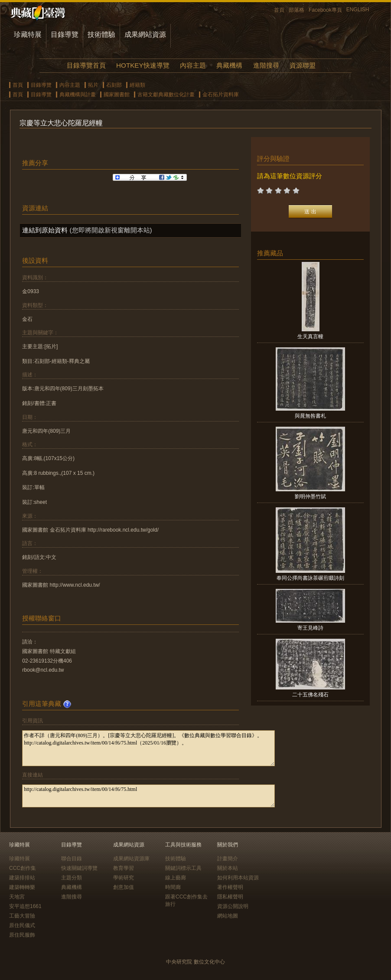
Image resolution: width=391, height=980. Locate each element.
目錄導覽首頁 (86, 65)
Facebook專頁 (325, 10)
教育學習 (124, 868)
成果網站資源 (145, 34)
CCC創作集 (23, 868)
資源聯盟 (303, 65)
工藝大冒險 (22, 916)
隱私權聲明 (230, 897)
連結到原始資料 (45, 230)
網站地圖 (228, 916)
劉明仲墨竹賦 (310, 497)
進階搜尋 (266, 65)
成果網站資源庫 (131, 859)
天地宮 (17, 897)
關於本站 (228, 868)
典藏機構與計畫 (78, 95)
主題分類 (72, 878)
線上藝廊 (176, 878)
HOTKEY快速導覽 (143, 65)
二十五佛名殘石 (310, 695)
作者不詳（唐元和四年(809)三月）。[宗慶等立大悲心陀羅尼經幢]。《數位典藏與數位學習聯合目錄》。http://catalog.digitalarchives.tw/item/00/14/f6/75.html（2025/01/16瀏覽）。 (148, 748)
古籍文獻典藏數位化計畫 (166, 95)
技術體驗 (101, 34)
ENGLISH (358, 10)
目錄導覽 (65, 34)
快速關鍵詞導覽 (79, 868)
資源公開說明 (233, 906)
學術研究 (124, 878)
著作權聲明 (230, 887)
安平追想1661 (25, 906)
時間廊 (173, 887)
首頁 (279, 10)
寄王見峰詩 (310, 628)
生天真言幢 (310, 336)
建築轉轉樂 (22, 887)
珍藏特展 (28, 34)
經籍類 (137, 85)
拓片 (93, 85)
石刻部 (114, 85)
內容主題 (193, 65)
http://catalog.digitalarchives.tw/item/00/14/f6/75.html (148, 796)
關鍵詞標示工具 (183, 868)
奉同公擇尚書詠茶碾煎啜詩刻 (310, 578)
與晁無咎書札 (310, 416)
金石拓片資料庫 (221, 95)
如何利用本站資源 (238, 878)
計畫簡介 (228, 859)
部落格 (297, 10)
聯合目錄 (72, 859)
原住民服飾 (22, 935)
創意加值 (124, 887)
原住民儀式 (22, 925)
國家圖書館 (117, 95)
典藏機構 (229, 65)
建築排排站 (22, 878)
